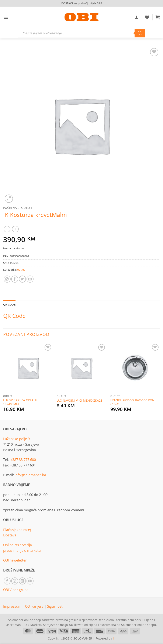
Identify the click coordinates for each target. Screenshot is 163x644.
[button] (6, 17)
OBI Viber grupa (16, 590)
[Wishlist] (147, 17)
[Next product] (7, 229)
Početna (10, 208)
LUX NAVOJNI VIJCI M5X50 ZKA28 (79, 401)
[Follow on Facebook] (7, 581)
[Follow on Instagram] (15, 581)
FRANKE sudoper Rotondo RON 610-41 (132, 402)
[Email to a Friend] (30, 279)
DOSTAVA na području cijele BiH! (82, 3)
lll (114, 638)
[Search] (140, 33)
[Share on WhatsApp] (7, 279)
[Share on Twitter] (22, 279)
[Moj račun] (136, 17)
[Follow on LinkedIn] (22, 581)
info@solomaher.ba (30, 475)
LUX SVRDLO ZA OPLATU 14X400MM (20, 402)
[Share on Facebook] (15, 279)
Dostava (10, 535)
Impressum (13, 606)
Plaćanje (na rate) (17, 530)
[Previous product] (15, 229)
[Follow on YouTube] (30, 581)
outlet (27, 208)
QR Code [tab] (9, 304)
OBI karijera (35, 606)
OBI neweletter (15, 560)
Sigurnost (55, 606)
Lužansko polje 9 (16, 439)
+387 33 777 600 (23, 460)
